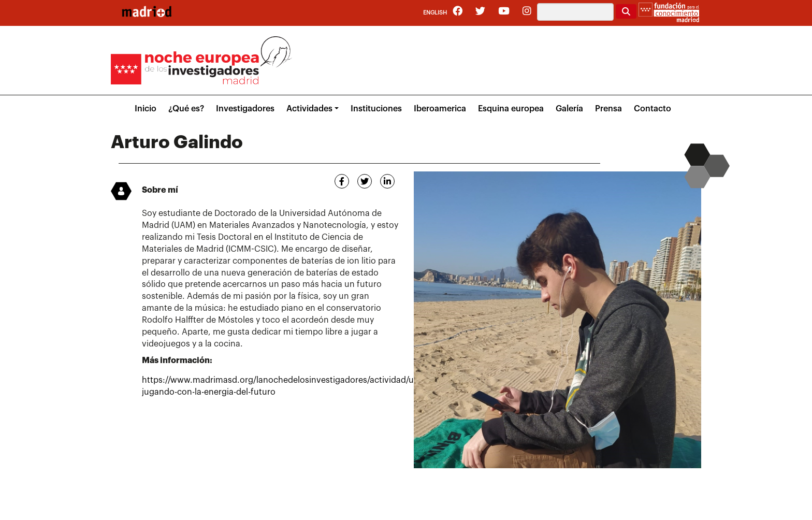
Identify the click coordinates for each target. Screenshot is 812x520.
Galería (569, 109)
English (435, 13)
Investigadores (245, 109)
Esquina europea (511, 109)
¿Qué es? (186, 109)
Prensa (608, 109)
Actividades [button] (309, 109)
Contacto (653, 109)
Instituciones (376, 109)
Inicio (146, 109)
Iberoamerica (440, 109)
